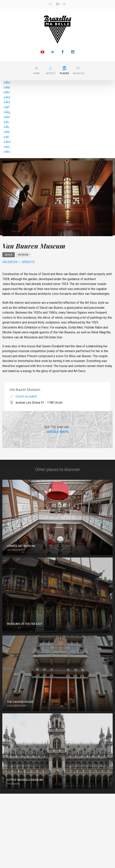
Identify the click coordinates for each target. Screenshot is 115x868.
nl (64, 4)
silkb (7, 87)
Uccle (9, 255)
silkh (7, 117)
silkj (6, 127)
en (58, 4)
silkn (7, 147)
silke (7, 102)
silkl (6, 137)
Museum (23, 255)
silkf (7, 107)
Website (28, 262)
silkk (7, 132)
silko (7, 152)
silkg (7, 112)
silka (7, 82)
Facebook (10, 262)
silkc (7, 92)
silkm (7, 142)
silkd (7, 97)
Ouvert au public (26, 396)
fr (51, 4)
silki (6, 122)
